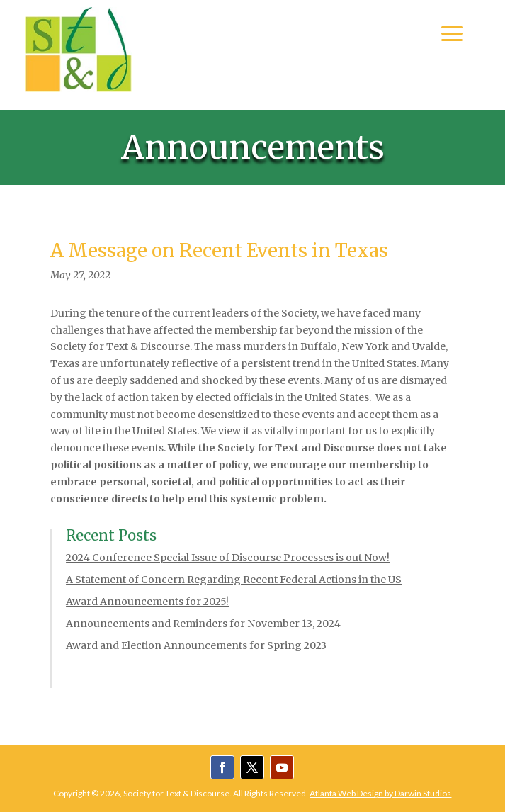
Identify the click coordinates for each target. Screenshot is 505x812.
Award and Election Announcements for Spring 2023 (196, 645)
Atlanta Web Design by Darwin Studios (380, 793)
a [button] (452, 35)
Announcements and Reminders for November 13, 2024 (203, 624)
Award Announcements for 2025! (147, 602)
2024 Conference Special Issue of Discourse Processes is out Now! (228, 558)
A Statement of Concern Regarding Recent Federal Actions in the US (234, 580)
